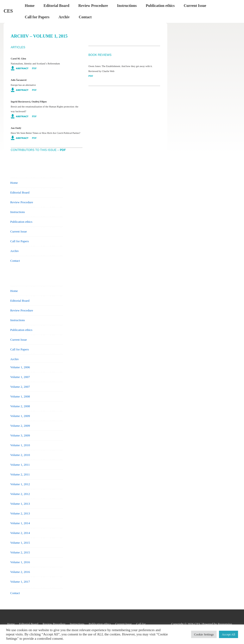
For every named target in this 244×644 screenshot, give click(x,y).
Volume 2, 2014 (20, 533)
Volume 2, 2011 (20, 474)
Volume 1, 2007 (20, 377)
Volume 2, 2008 (20, 406)
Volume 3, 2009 (20, 435)
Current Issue (195, 6)
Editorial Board (56, 6)
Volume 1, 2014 (20, 523)
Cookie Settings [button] (204, 634)
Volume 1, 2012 (20, 484)
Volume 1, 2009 (20, 416)
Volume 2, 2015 (20, 552)
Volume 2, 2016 (20, 572)
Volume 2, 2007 (20, 387)
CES (8, 11)
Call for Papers (37, 17)
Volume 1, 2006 (20, 367)
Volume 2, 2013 (20, 513)
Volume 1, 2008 (20, 396)
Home (30, 6)
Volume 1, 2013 (20, 504)
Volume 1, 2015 (20, 543)
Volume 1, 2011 (20, 465)
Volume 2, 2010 (20, 455)
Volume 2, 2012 (20, 494)
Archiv (64, 17)
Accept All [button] (229, 634)
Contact (85, 17)
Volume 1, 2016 (20, 562)
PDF (34, 68)
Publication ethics (160, 6)
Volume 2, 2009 (20, 426)
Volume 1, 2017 (20, 582)
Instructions (127, 6)
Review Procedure (93, 6)
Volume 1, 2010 (20, 445)
